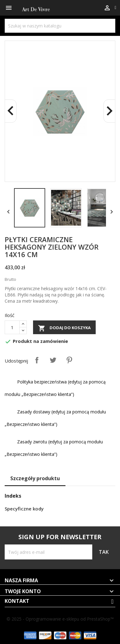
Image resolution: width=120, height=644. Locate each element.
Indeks (13, 496)
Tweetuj (53, 360)
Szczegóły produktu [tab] (35, 478)
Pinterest (69, 360)
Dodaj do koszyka (64, 328)
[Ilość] (12, 327)
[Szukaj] (60, 26)
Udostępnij (37, 360)
